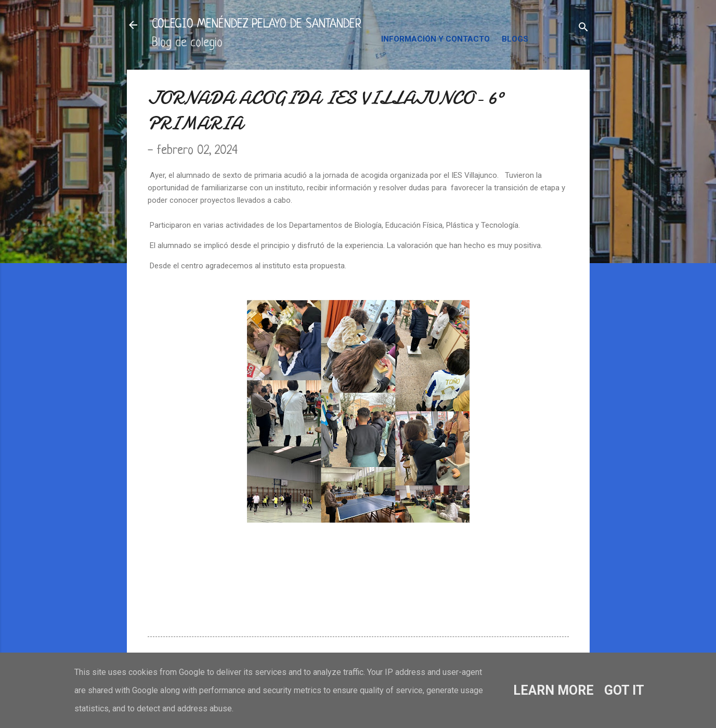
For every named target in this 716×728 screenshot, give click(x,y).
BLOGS (515, 39)
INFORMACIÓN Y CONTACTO (435, 39)
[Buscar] (583, 28)
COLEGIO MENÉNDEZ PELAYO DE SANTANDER (257, 25)
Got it (624, 690)
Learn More (554, 690)
